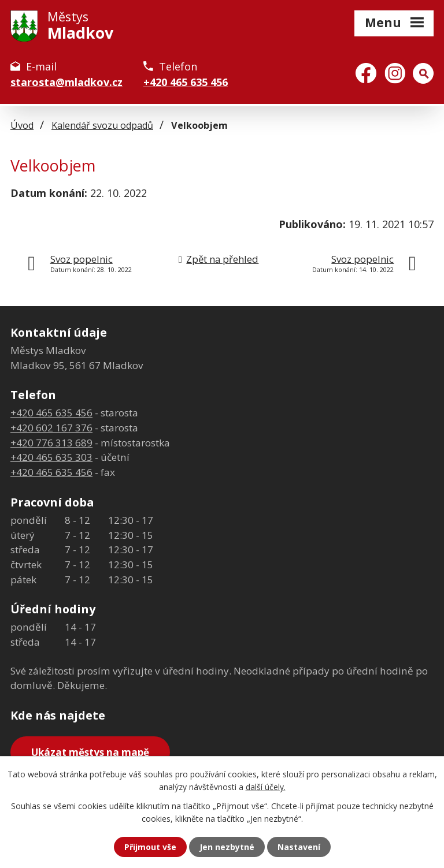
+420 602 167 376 (51, 428)
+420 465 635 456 (186, 82)
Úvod (22, 125)
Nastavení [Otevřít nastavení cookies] (299, 847)
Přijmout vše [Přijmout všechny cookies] (150, 847)
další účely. (266, 787)
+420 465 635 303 (51, 457)
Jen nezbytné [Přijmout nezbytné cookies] (227, 847)
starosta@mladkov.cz (66, 82)
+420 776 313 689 (51, 443)
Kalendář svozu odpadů (102, 125)
